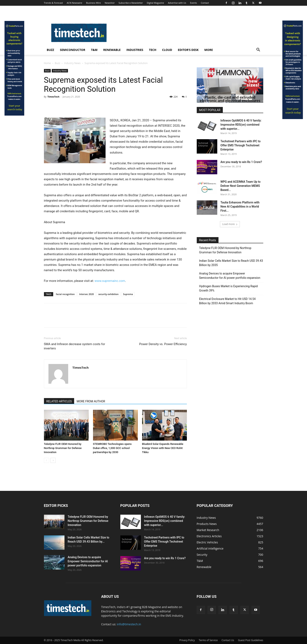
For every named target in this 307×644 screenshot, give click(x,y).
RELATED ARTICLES (59, 401)
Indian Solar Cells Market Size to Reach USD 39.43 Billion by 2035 (231, 263)
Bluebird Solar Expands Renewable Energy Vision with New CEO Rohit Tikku (163, 448)
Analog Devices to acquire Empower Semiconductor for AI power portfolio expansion (230, 276)
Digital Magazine (155, 3)
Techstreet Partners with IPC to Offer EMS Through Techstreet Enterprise (241, 145)
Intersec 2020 (87, 294)
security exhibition (109, 294)
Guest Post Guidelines (251, 640)
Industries (135, 50)
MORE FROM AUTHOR (91, 401)
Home (47, 63)
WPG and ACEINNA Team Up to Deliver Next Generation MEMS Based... (241, 186)
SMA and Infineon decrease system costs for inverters (75, 346)
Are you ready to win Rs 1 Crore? (241, 162)
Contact (205, 3)
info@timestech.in (129, 624)
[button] (258, 50)
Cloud (167, 50)
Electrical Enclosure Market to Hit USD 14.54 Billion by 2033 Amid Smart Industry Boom (227, 301)
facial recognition (65, 294)
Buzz (51, 50)
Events (193, 3)
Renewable (112, 50)
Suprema (128, 294)
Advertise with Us (177, 3)
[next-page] (53, 460)
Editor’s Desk (188, 50)
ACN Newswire (74, 3)
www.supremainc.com (110, 281)
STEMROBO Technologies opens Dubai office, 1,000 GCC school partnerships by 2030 (112, 448)
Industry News (72, 63)
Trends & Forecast (53, 3)
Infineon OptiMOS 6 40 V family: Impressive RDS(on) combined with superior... (241, 125)
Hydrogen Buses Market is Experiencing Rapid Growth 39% (228, 288)
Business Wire (93, 3)
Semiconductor (73, 50)
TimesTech (53, 97)
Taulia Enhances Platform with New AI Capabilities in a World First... (240, 207)
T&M (94, 50)
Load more (230, 224)
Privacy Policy (187, 640)
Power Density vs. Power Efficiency (163, 344)
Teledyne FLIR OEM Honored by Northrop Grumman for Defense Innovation (63, 448)
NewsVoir (110, 3)
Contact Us (228, 640)
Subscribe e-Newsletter (131, 3)
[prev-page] (47, 460)
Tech (153, 50)
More (209, 50)
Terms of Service (208, 640)
